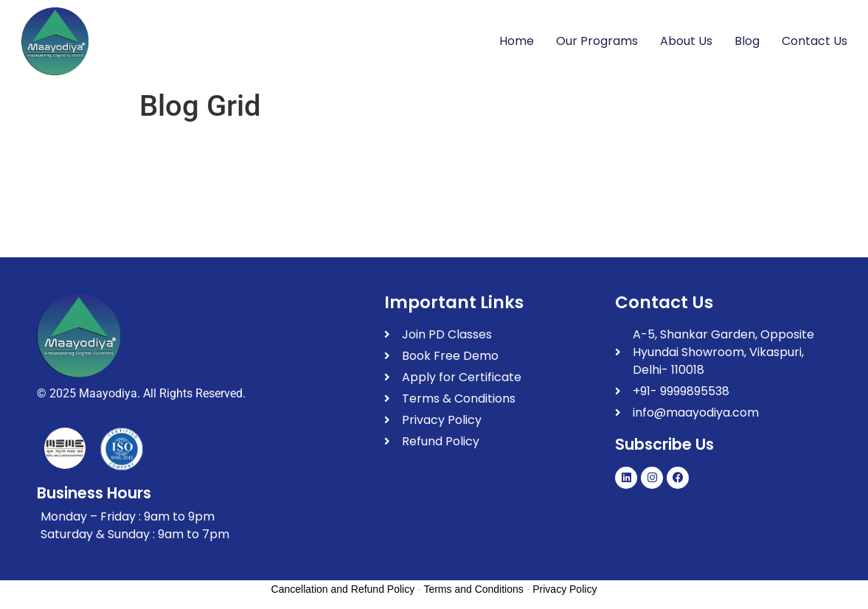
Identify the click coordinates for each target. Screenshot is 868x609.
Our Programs (597, 41)
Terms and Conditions (473, 589)
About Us (686, 41)
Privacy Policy (565, 589)
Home (517, 41)
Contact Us (815, 41)
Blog (747, 41)
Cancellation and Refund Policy (343, 589)
